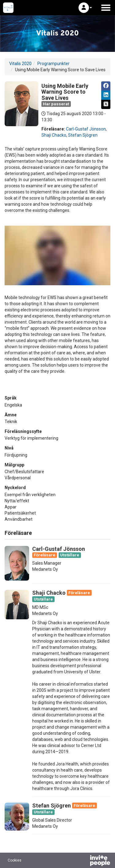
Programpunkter (54, 64)
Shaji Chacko (54, 135)
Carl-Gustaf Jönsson (86, 129)
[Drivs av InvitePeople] (84, 861)
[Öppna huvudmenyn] (106, 8)
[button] (85, 8)
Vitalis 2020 (20, 64)
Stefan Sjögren (83, 135)
